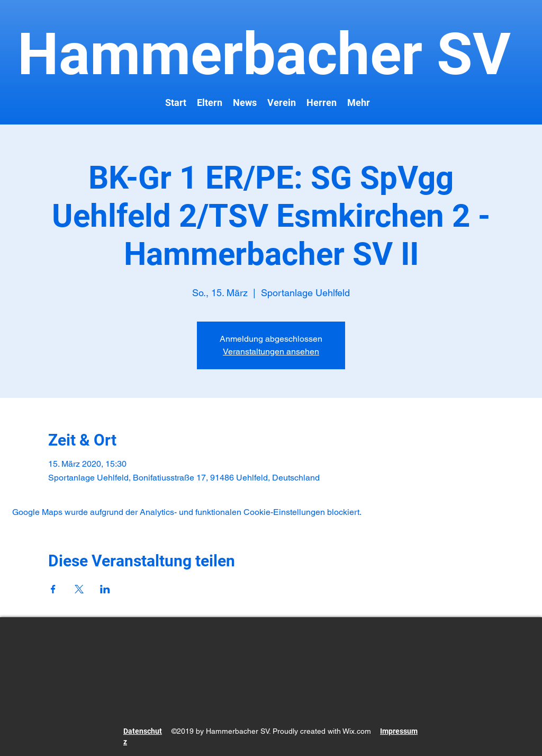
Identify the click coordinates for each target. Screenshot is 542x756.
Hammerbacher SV (257, 54)
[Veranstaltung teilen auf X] (79, 589)
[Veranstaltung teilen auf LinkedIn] (105, 589)
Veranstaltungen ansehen (271, 352)
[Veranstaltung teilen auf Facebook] (53, 589)
